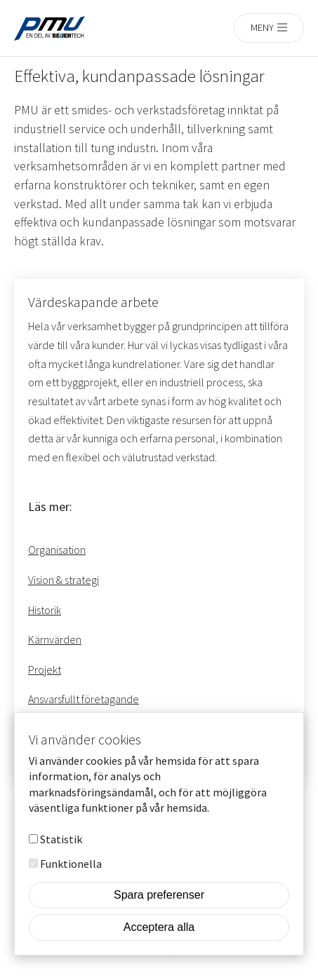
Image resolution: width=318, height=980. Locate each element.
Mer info (233, 827)
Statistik (61, 859)
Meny (262, 27)
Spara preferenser (159, 914)
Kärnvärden (55, 639)
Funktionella (71, 883)
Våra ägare (53, 729)
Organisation (57, 550)
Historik (45, 610)
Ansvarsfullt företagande (84, 699)
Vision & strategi (64, 580)
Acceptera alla (159, 947)
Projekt (45, 669)
